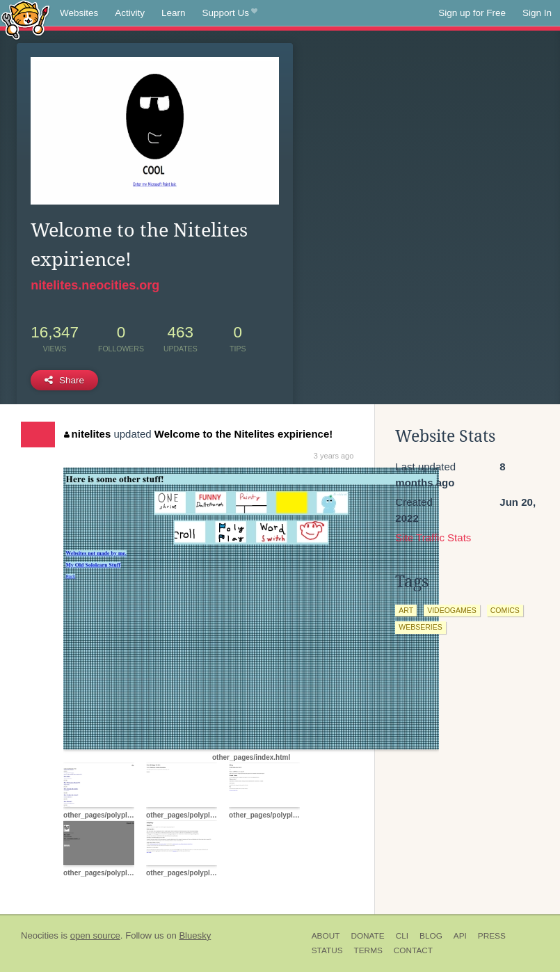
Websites (79, 13)
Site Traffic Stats (433, 537)
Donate (367, 936)
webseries (420, 627)
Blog (431, 936)
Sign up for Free (472, 13)
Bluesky (195, 935)
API (460, 936)
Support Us (230, 13)
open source (95, 935)
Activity (130, 13)
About (326, 936)
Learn (174, 13)
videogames (452, 610)
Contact (413, 950)
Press (492, 936)
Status (327, 950)
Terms (368, 950)
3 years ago (334, 456)
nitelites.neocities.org (95, 285)
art (406, 610)
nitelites (87, 434)
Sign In (537, 13)
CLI (402, 936)
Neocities (40, 935)
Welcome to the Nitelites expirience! (243, 434)
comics (505, 610)
